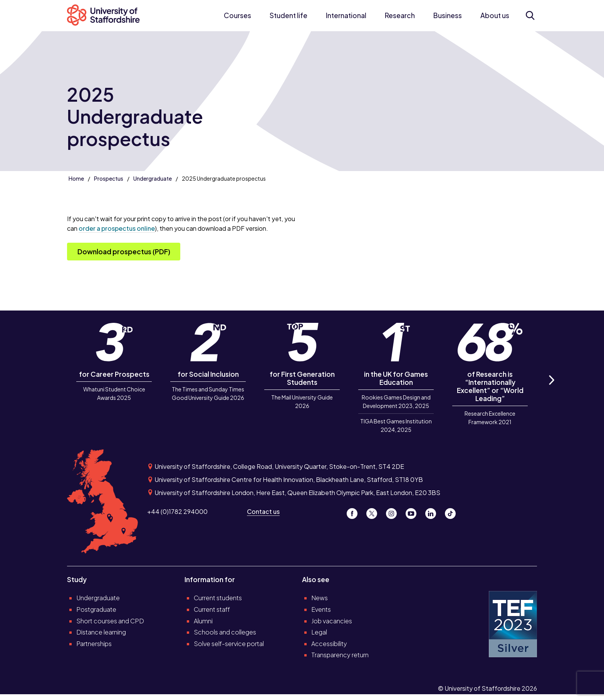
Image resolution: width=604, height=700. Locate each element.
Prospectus (109, 178)
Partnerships (94, 644)
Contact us (263, 511)
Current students (218, 598)
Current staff (212, 609)
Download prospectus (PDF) (124, 252)
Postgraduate (96, 609)
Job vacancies (332, 621)
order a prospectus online (117, 228)
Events (321, 609)
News (320, 598)
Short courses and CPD (110, 621)
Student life (289, 15)
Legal (319, 632)
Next (551, 389)
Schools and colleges (225, 632)
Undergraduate (153, 178)
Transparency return (340, 655)
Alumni (203, 621)
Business (448, 15)
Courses (237, 15)
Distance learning (101, 632)
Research (400, 15)
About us (495, 15)
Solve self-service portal (229, 644)
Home (76, 178)
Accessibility (329, 644)
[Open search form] (530, 15)
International (346, 15)
